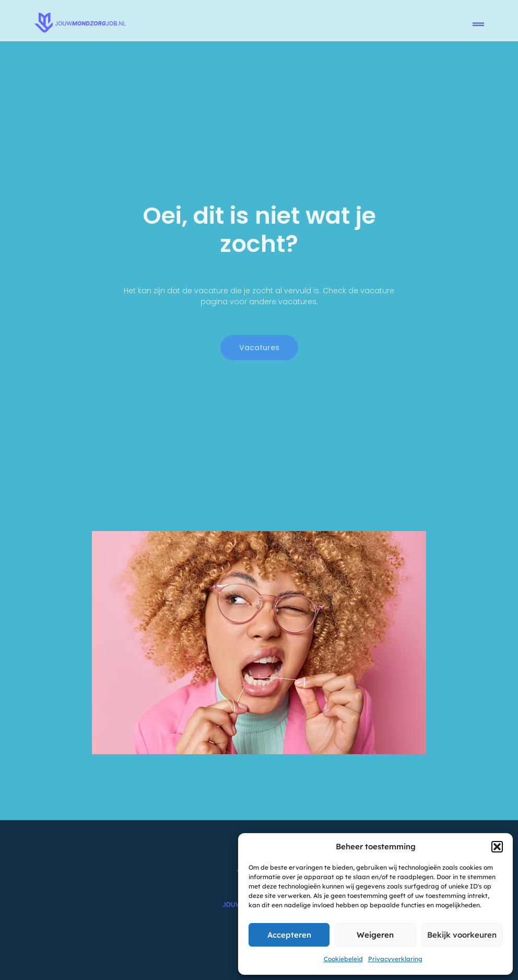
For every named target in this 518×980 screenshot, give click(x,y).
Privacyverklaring (395, 959)
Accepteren (289, 935)
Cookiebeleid (343, 959)
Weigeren (375, 935)
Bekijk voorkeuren (462, 935)
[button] (497, 847)
